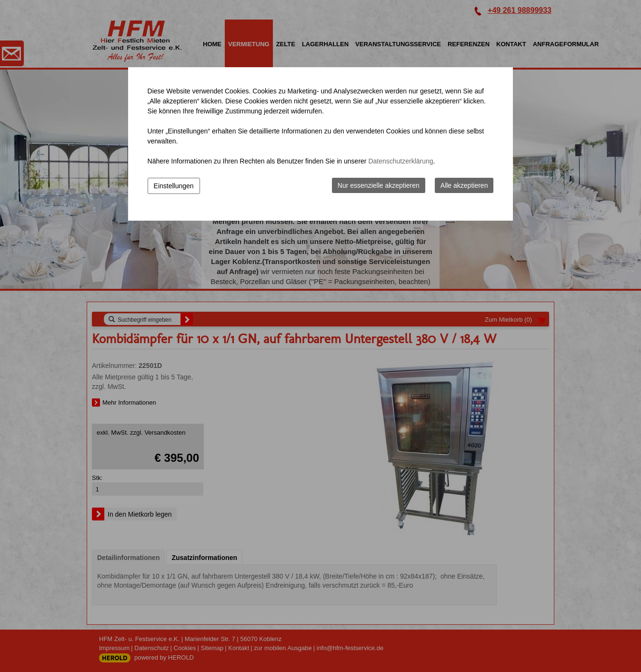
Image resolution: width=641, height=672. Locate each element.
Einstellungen (174, 186)
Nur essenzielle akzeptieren (379, 185)
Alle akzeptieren (464, 185)
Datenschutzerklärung (401, 161)
